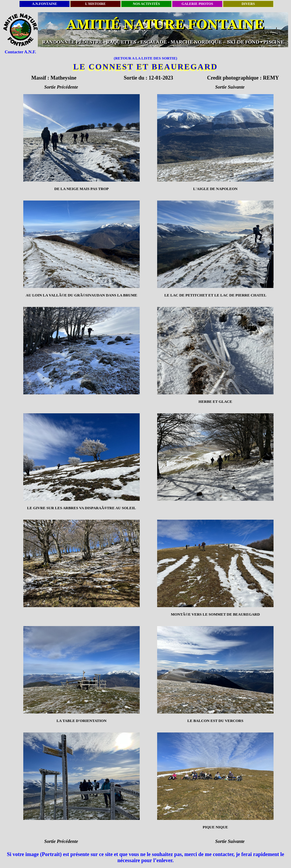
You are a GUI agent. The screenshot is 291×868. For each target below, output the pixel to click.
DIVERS (248, 4)
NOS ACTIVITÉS (146, 4)
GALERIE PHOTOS (197, 4)
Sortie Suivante (230, 87)
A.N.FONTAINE (45, 4)
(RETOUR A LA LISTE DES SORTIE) (145, 58)
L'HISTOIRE (95, 4)
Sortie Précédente (61, 87)
